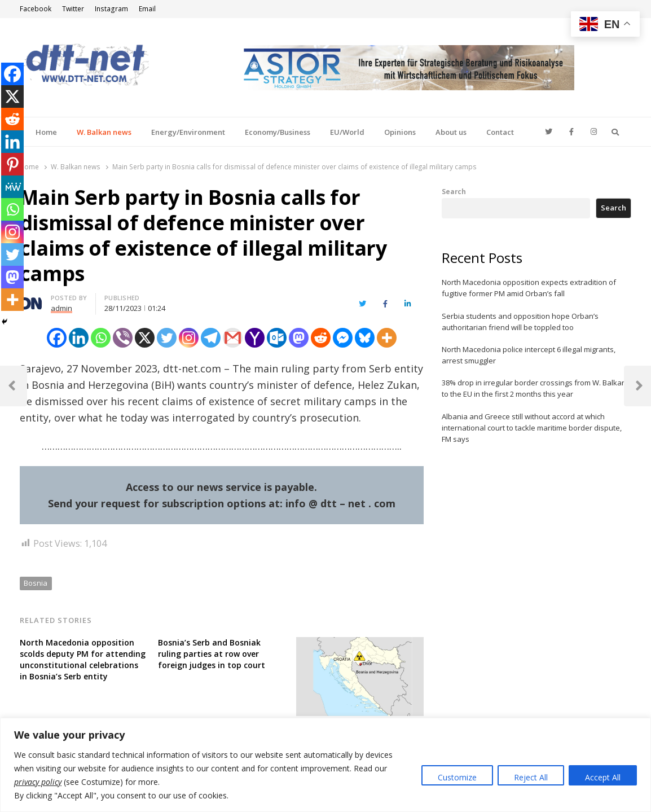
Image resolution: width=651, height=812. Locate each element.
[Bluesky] (365, 338)
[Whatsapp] (101, 338)
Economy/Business (278, 132)
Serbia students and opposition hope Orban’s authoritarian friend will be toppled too (520, 322)
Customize (457, 777)
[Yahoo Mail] (255, 338)
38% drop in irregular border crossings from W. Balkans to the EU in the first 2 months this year (536, 388)
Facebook (36, 9)
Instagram (111, 9)
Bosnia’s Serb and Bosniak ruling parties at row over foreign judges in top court (212, 654)
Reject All (531, 777)
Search (454, 191)
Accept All (603, 777)
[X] (145, 338)
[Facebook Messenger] (343, 338)
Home (46, 132)
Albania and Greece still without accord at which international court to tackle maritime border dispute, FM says (532, 428)
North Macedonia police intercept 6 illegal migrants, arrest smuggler (529, 355)
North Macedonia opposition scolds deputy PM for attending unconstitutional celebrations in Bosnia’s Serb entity (83, 659)
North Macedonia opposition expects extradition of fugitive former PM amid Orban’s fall (529, 288)
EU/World (347, 132)
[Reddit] (321, 338)
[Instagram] (189, 338)
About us (451, 132)
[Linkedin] (79, 338)
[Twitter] (167, 338)
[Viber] (123, 338)
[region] (325, 765)
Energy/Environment (188, 132)
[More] (387, 338)
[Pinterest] (12, 164)
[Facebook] (57, 338)
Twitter (73, 9)
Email (147, 9)
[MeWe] (12, 187)
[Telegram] (211, 338)
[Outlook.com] (277, 338)
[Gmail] (233, 338)
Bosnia (36, 583)
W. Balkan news (104, 132)
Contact (500, 132)
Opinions (400, 132)
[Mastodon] (299, 338)
